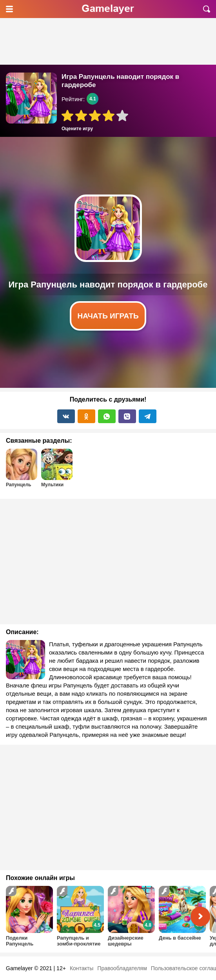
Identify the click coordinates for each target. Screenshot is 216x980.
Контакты (82, 968)
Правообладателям (122, 968)
